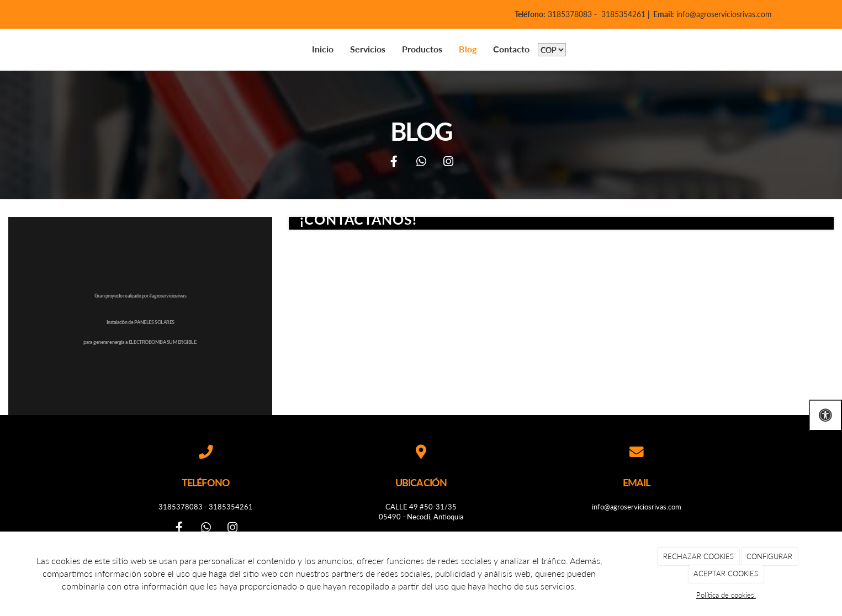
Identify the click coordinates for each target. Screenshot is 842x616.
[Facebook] (394, 163)
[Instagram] (448, 163)
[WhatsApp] (421, 163)
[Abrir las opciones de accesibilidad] (825, 415)
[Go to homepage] (22, 49)
